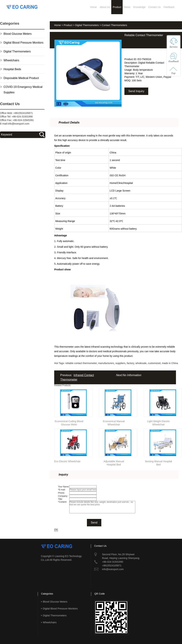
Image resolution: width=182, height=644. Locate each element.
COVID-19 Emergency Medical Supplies (23, 90)
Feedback (169, 7)
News (127, 7)
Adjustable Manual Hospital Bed (114, 462)
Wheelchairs (11, 60)
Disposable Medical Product (21, 78)
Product (117, 7)
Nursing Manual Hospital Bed (158, 462)
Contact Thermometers (114, 25)
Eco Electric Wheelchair (67, 461)
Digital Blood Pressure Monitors (23, 43)
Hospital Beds (12, 69)
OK (56, 530)
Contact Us (155, 7)
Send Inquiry (136, 91)
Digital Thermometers (17, 51)
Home (93, 7)
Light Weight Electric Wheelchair (158, 422)
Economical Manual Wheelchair (114, 422)
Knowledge (139, 7)
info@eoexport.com (19, 124)
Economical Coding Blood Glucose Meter (69, 422)
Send (94, 523)
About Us (105, 7)
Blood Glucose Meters (18, 34)
